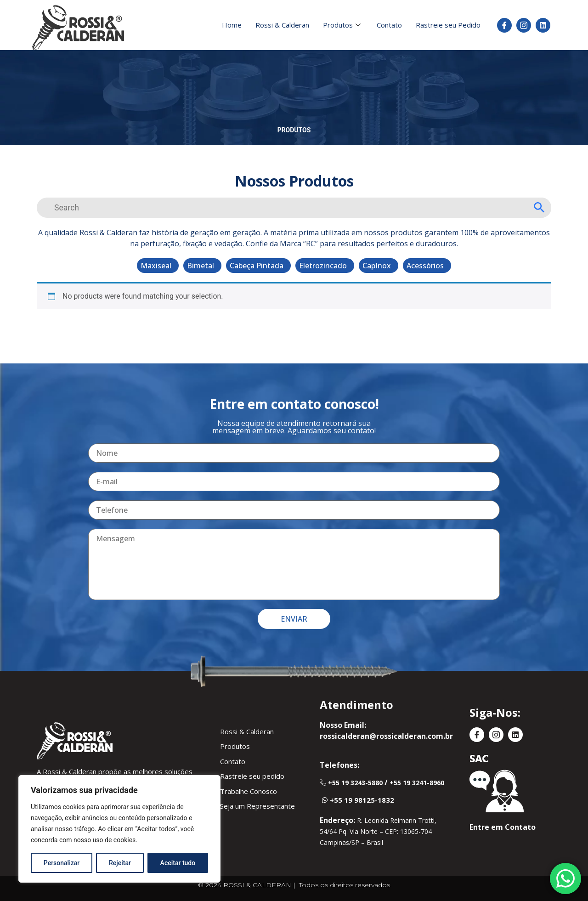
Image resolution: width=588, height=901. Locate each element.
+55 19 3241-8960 (417, 783)
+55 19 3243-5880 (355, 783)
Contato (389, 25)
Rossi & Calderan (282, 25)
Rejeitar (120, 863)
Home (232, 25)
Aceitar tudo (178, 863)
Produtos (343, 25)
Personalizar (62, 863)
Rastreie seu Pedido (448, 25)
